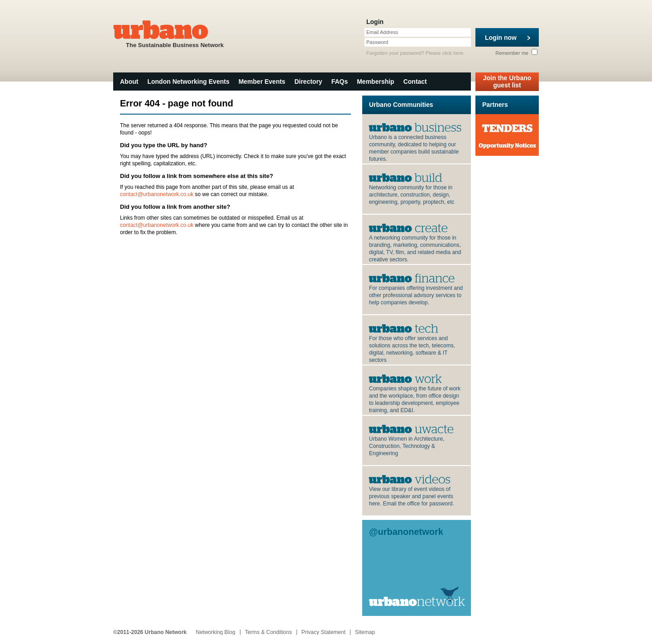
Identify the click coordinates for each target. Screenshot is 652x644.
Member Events (262, 82)
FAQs (340, 82)
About (129, 82)
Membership (375, 82)
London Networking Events (188, 82)
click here (453, 53)
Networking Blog (215, 632)
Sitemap (365, 632)
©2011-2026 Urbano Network (150, 632)
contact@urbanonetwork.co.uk (157, 194)
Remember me (516, 53)
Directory (308, 82)
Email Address (382, 32)
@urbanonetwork (406, 532)
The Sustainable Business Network (175, 33)
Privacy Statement (324, 632)
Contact (415, 82)
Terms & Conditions (268, 632)
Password (377, 42)
